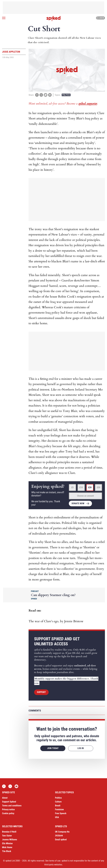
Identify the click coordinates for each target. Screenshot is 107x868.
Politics (66, 95)
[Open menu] (4, 18)
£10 (81, 487)
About (5, 798)
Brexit (58, 806)
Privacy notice (8, 809)
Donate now (78, 503)
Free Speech (61, 813)
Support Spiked (9, 802)
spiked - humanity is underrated (53, 19)
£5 (72, 487)
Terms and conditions (12, 806)
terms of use (55, 861)
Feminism (59, 809)
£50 (99, 487)
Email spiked (61, 840)
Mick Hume (7, 847)
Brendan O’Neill (9, 832)
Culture (58, 802)
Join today (53, 748)
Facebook (4, 786)
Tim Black (7, 851)
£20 (90, 487)
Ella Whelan (7, 843)
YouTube (16, 786)
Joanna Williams (10, 840)
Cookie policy (8, 813)
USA (57, 817)
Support (41, 692)
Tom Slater (7, 836)
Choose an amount (85, 496)
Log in (100, 18)
